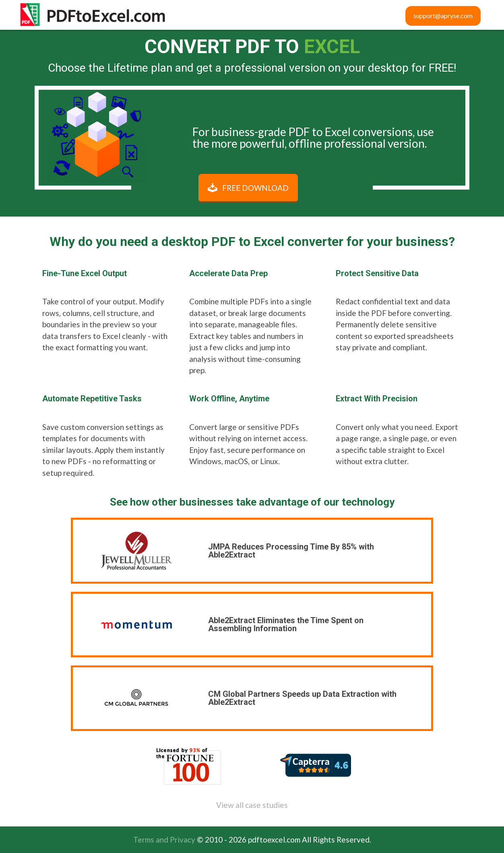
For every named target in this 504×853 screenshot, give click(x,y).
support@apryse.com (443, 15)
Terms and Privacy (164, 840)
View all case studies (252, 805)
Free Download (255, 188)
